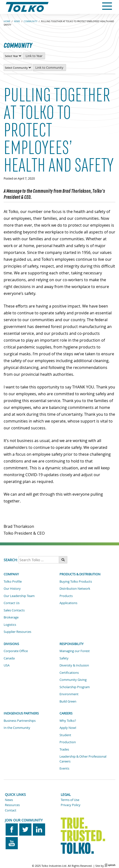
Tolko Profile (13, 581)
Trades (64, 749)
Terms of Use (70, 800)
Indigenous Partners (21, 713)
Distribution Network (75, 588)
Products (66, 596)
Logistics (10, 625)
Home (7, 21)
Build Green (68, 701)
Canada (9, 658)
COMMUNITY (30, 21)
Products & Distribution (80, 574)
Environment (69, 694)
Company (11, 574)
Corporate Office (16, 651)
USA (7, 665)
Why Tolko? (68, 721)
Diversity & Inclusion (74, 665)
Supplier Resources (17, 632)
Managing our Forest (75, 651)
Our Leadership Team (19, 596)
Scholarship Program (75, 687)
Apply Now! (68, 728)
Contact (11, 810)
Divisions (11, 644)
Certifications (69, 673)
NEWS (17, 21)
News (9, 800)
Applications (68, 603)
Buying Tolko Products (76, 581)
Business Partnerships (20, 721)
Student (65, 735)
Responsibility (71, 644)
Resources (12, 805)
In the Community (17, 728)
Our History (12, 588)
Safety (64, 658)
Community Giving (73, 680)
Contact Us (12, 603)
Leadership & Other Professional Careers (83, 759)
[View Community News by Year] (13, 56)
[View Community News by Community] (18, 68)
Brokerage (11, 617)
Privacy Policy (71, 805)
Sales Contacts (14, 610)
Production (68, 742)
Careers (66, 713)
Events (64, 768)
